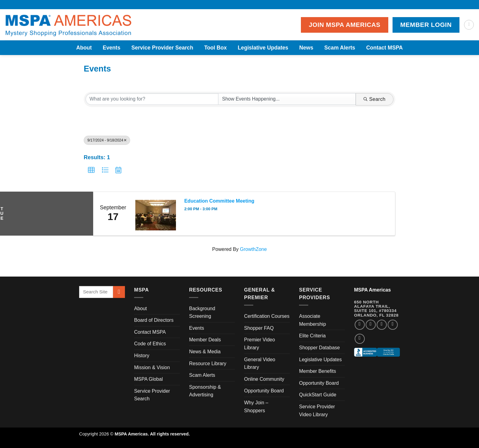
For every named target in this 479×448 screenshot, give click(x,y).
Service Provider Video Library (317, 411)
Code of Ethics (150, 344)
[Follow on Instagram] (371, 325)
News (306, 48)
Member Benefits (318, 371)
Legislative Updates (263, 48)
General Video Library (260, 364)
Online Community (264, 379)
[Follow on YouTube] (360, 339)
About (84, 48)
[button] (91, 170)
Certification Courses (267, 316)
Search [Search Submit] (375, 99)
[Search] (469, 25)
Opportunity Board (264, 391)
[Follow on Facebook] (360, 325)
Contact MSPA (385, 48)
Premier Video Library (260, 344)
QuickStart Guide (318, 395)
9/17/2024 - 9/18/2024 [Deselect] (107, 140)
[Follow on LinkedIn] (393, 325)
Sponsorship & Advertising (205, 391)
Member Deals (205, 340)
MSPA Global (148, 379)
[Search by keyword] (152, 99)
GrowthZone (253, 249)
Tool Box (215, 48)
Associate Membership (313, 320)
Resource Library (208, 364)
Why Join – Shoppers (256, 407)
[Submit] (119, 292)
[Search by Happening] (287, 99)
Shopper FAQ (259, 328)
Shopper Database (319, 348)
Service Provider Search (162, 48)
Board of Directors (154, 320)
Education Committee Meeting (219, 201)
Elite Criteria (312, 336)
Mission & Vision (152, 367)
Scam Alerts (340, 48)
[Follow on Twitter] (382, 325)
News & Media (205, 352)
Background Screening (202, 312)
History (142, 356)
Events (112, 48)
